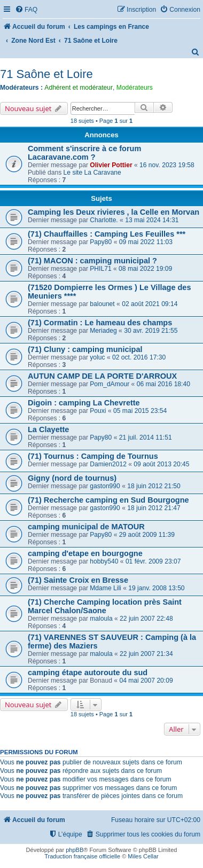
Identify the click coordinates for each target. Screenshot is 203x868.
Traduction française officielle (82, 856)
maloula (101, 619)
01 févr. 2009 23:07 (153, 561)
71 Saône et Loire (46, 74)
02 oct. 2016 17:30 (139, 357)
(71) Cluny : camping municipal (85, 349)
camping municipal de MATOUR (86, 527)
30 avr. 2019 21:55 (151, 331)
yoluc (97, 357)
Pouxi (98, 411)
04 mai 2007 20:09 (146, 681)
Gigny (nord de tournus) (72, 478)
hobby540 (104, 561)
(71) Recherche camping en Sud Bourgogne (108, 500)
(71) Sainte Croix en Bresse (78, 580)
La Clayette (48, 429)
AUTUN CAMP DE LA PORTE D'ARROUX (102, 376)
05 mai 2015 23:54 (140, 411)
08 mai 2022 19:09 (145, 269)
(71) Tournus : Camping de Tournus (93, 456)
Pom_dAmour (110, 384)
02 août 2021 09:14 (150, 304)
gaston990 (105, 486)
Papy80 (101, 242)
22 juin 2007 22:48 (146, 619)
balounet (102, 304)
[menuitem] (26, 10)
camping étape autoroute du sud (88, 672)
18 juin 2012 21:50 (154, 486)
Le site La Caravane (92, 173)
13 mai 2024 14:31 (152, 220)
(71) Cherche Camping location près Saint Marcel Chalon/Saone (105, 606)
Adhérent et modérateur (79, 88)
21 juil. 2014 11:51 (146, 437)
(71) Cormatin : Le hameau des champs (100, 323)
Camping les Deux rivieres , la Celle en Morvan (114, 212)
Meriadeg (103, 331)
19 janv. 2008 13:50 (156, 588)
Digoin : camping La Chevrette (84, 403)
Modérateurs (135, 88)
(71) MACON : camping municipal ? (92, 261)
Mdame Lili (105, 588)
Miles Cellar (143, 856)
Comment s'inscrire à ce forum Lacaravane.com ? (84, 153)
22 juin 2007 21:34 (146, 654)
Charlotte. (104, 220)
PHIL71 (100, 269)
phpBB (75, 850)
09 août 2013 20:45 (161, 464)
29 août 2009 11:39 (147, 535)
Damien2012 (108, 464)
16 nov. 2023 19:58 (167, 165)
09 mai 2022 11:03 (146, 242)
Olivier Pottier (111, 165)
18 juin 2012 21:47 (154, 508)
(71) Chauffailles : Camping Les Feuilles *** (107, 234)
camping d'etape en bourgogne (85, 553)
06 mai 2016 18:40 (163, 384)
